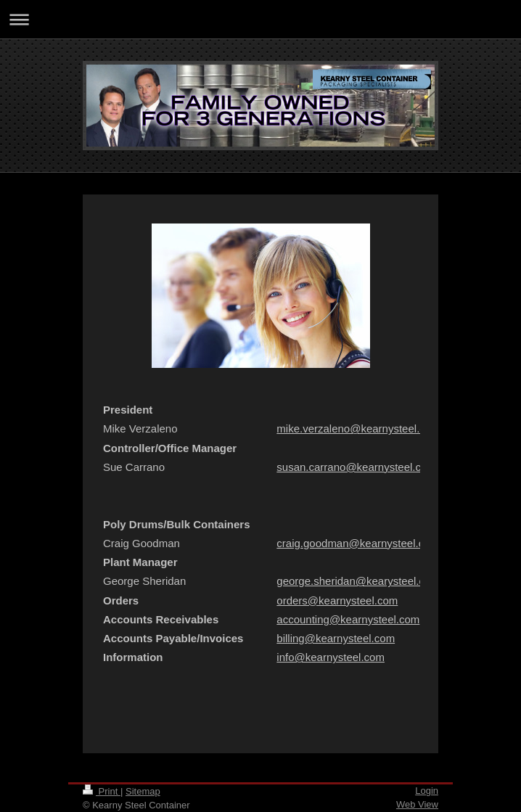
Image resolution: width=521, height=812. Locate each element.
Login (427, 791)
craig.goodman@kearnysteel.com (358, 543)
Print (102, 791)
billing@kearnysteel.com (336, 638)
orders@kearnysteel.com (337, 600)
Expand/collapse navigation (260, 19)
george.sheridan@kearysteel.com (358, 581)
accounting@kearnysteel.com (348, 619)
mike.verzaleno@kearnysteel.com (358, 428)
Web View (417, 804)
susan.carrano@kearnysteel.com (356, 467)
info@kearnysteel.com (331, 657)
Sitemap (143, 791)
